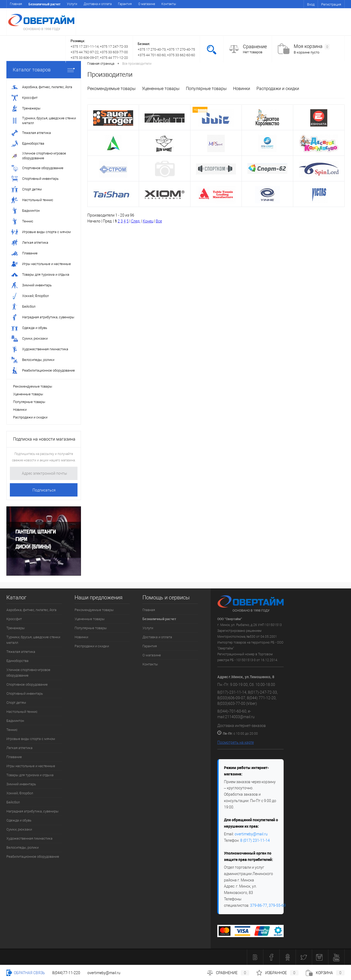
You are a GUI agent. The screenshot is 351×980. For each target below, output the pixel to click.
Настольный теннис (22, 712)
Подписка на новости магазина (44, 439)
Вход (311, 4)
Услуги (72, 4)
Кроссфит (14, 619)
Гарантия (125, 4)
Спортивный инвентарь (25, 694)
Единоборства (17, 661)
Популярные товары (29, 402)
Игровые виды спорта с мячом (31, 739)
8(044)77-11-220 (66, 973)
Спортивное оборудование (27, 684)
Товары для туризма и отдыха (30, 775)
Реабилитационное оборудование (33, 857)
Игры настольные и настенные (31, 766)
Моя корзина (312, 46)
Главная (16, 4)
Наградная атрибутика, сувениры (32, 811)
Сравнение (255, 46)
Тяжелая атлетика (21, 652)
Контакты (169, 4)
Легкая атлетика (19, 748)
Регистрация (331, 4)
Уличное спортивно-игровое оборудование (28, 673)
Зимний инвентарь (21, 784)
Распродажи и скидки (30, 417)
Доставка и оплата (98, 4)
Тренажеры (16, 628)
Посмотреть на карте (236, 742)
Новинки (20, 410)
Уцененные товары (28, 394)
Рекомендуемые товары (33, 386)
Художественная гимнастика (29, 838)
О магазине (147, 4)
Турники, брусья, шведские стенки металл (33, 640)
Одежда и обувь (19, 820)
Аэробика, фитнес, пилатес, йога (31, 610)
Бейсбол (13, 802)
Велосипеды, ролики (23, 847)
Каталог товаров (44, 70)
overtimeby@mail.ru (251, 834)
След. (136, 221)
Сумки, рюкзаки (19, 829)
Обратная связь (26, 973)
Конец (148, 221)
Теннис (12, 730)
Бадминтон (15, 721)
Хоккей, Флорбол (20, 793)
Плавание (14, 757)
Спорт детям (16, 703)
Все (159, 221)
